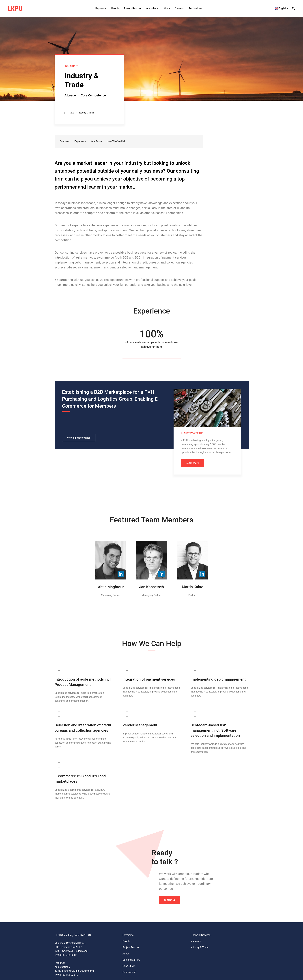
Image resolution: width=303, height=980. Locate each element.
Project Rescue (132, 8)
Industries (151, 8)
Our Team (96, 141)
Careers (179, 8)
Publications (195, 8)
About (167, 8)
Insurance (196, 941)
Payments (101, 8)
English (281, 8)
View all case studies (79, 438)
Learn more (192, 463)
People (115, 8)
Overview (64, 141)
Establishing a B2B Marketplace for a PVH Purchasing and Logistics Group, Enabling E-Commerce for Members (111, 399)
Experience (80, 141)
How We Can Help (116, 141)
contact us (170, 900)
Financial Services (200, 935)
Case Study (129, 966)
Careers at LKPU (131, 960)
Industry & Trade (199, 947)
